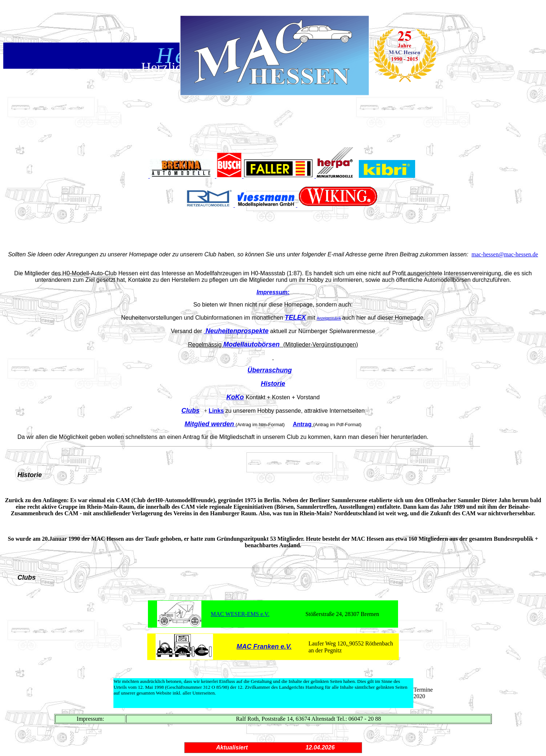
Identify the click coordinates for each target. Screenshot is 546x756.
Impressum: (273, 292)
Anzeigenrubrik (329, 318)
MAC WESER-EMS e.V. (240, 614)
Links (216, 411)
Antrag (302, 424)
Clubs (190, 411)
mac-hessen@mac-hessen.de (505, 254)
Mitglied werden (209, 424)
